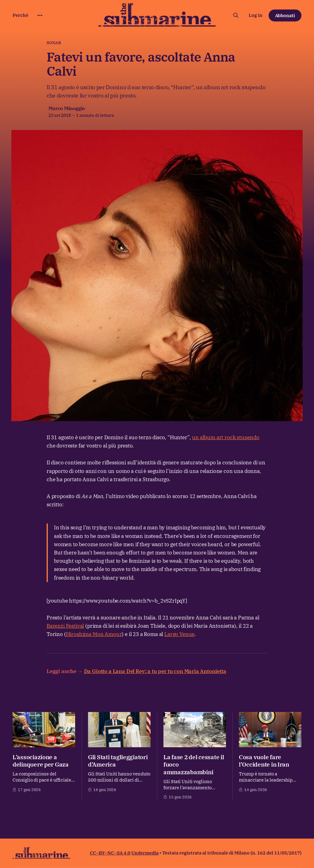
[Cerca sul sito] (236, 15)
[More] (40, 15)
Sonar (54, 43)
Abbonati (285, 15)
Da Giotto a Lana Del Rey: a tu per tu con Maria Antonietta (155, 671)
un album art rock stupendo (226, 437)
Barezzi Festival (65, 626)
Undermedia (145, 853)
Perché (20, 15)
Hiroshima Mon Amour (94, 634)
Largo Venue (179, 634)
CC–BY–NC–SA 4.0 (110, 853)
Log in (256, 15)
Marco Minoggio (67, 108)
